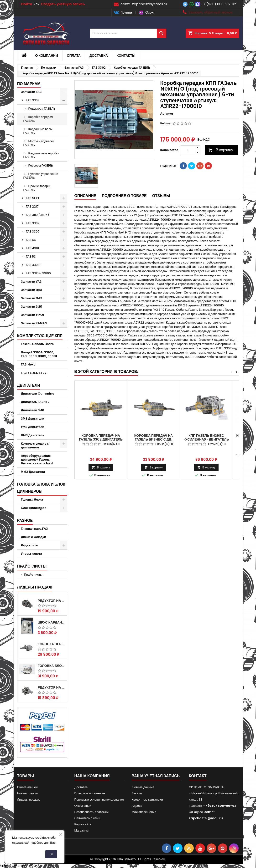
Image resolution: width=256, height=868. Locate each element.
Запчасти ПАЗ (32, 298)
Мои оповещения (144, 812)
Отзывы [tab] (161, 196)
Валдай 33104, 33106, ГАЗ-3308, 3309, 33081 (39, 354)
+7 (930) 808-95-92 (218, 4)
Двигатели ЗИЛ (33, 410)
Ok (51, 854)
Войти (27, 4)
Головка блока (32, 500)
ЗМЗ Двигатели (33, 419)
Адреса (137, 806)
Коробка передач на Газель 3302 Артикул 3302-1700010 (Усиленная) (51, 644)
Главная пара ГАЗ (34, 529)
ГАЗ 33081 (33, 265)
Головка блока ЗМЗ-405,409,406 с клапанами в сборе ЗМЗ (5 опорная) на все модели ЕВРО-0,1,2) (51, 666)
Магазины (82, 830)
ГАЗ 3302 (33, 100)
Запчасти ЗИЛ (32, 307)
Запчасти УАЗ (31, 282)
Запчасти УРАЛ (33, 315)
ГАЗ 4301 (33, 248)
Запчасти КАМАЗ (34, 323)
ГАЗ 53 (31, 256)
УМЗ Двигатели (33, 427)
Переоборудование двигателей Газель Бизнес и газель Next (37, 459)
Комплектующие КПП (40, 336)
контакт (198, 776)
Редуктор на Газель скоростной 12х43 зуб (51, 601)
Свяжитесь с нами (87, 818)
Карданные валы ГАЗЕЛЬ (38, 131)
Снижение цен (27, 787)
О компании (47, 56)
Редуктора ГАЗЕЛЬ (42, 109)
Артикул (167, 114)
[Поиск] (128, 33)
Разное (25, 520)
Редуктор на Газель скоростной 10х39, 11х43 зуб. (51, 687)
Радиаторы (30, 545)
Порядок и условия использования (99, 799)
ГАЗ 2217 (32, 206)
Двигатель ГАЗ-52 (35, 402)
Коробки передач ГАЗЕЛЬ (38, 119)
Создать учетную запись (63, 4)
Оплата (74, 56)
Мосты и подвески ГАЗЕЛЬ (39, 143)
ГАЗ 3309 (33, 223)
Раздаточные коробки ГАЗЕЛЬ (41, 155)
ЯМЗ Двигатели (33, 435)
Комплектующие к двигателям (35, 445)
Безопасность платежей (92, 812)
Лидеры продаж (35, 587)
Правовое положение (90, 793)
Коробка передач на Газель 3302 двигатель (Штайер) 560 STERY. (101, 439)
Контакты (126, 56)
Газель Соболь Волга (37, 344)
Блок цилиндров (34, 508)
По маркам (29, 84)
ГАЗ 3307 (33, 231)
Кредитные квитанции (147, 799)
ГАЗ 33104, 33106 (39, 273)
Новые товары (28, 793)
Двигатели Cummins (38, 393)
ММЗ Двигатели (33, 472)
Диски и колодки (34, 537)
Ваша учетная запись (156, 776)
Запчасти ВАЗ (32, 290)
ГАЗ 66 (31, 240)
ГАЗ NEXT (33, 198)
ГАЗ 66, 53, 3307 (34, 373)
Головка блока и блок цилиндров (41, 488)
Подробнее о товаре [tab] (124, 196)
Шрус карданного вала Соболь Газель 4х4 (51, 622)
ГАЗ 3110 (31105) (38, 215)
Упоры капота (31, 554)
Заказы (137, 793)
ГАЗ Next (28, 364)
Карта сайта (83, 824)
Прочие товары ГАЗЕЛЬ (37, 188)
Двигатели (29, 385)
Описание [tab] (85, 196)
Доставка (99, 56)
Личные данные (143, 787)
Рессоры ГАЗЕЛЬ (41, 165)
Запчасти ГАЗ (31, 92)
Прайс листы (33, 575)
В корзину (221, 150)
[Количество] (188, 150)
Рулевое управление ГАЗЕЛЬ (41, 176)
